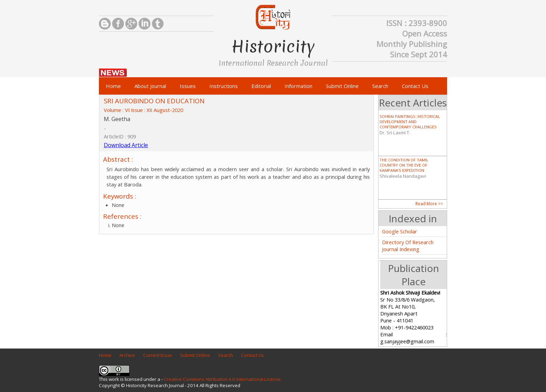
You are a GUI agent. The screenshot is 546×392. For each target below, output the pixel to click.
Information (298, 86)
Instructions (224, 86)
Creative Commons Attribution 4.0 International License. (223, 379)
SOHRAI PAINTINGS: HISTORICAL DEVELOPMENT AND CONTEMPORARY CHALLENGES (410, 122)
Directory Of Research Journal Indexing (408, 246)
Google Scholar (400, 231)
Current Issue (158, 355)
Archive (127, 355)
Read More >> (429, 204)
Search (380, 86)
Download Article (126, 145)
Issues (188, 86)
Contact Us (415, 86)
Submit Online (342, 86)
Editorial (261, 86)
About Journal (150, 86)
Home (113, 86)
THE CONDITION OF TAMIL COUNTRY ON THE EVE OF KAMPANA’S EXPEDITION (404, 165)
